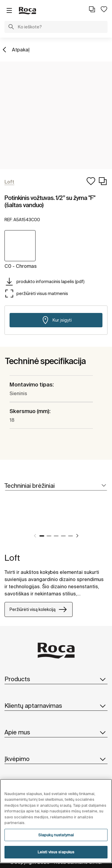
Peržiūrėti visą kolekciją (39, 609)
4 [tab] (63, 536)
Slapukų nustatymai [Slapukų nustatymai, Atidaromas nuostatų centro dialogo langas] (56, 835)
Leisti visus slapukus (56, 852)
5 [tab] (70, 536)
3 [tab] (56, 536)
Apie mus (56, 732)
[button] (11, 27)
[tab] (56, 486)
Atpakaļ (21, 50)
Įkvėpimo (56, 759)
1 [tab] (42, 536)
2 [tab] (49, 536)
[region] (56, 821)
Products (56, 679)
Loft (12, 558)
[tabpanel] (7, 521)
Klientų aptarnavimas (56, 706)
